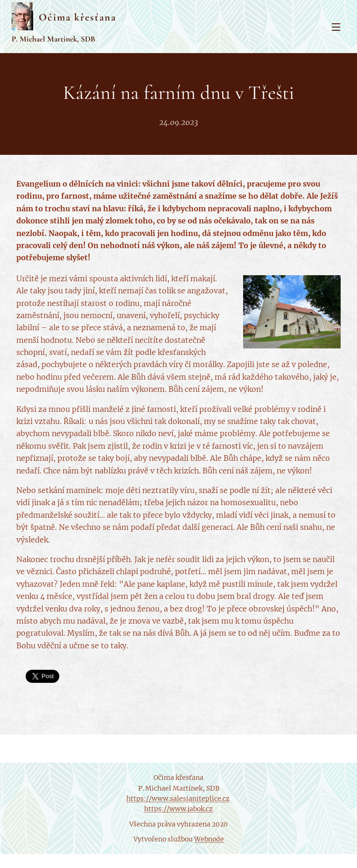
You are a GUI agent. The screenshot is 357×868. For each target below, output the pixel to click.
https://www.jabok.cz (178, 809)
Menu (336, 27)
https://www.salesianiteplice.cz (178, 799)
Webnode (209, 839)
